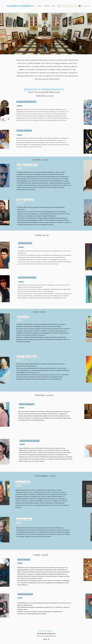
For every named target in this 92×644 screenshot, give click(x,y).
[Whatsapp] (89, 320)
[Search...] (67, 6)
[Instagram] (89, 324)
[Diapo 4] (41, 52)
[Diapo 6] (49, 52)
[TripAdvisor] (89, 317)
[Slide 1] (42, 52)
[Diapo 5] (47, 52)
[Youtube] (89, 327)
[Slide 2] (44, 52)
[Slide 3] (46, 52)
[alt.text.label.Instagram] (49, 639)
